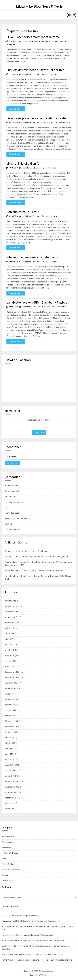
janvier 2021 (10, 601)
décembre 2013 (12, 699)
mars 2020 (10, 656)
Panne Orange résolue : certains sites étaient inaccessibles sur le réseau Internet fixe (37, 960)
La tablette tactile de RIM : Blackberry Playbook (38, 302)
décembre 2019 (12, 672)
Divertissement (12, 491)
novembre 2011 (12, 727)
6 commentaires (51, 216)
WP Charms (44, 975)
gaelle (25, 41)
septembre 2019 (12, 688)
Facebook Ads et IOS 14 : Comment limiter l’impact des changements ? (38, 557)
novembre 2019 (12, 677)
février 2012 (10, 710)
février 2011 (10, 770)
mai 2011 (9, 754)
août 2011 (9, 738)
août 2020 (9, 628)
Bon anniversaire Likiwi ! (23, 212)
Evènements (10, 497)
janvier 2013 (10, 705)
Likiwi (61, 41)
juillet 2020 (10, 634)
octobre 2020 (11, 617)
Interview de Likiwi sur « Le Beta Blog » (32, 257)
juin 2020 (9, 639)
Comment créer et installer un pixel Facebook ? (27, 551)
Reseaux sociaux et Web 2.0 (18, 518)
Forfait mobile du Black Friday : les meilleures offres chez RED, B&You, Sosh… (34, 940)
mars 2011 (10, 765)
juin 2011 (9, 749)
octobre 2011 (11, 732)
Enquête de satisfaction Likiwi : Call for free (35, 70)
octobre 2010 (11, 792)
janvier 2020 (10, 667)
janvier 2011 (10, 776)
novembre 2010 (12, 787)
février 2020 (10, 661)
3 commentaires (64, 123)
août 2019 (9, 694)
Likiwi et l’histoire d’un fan (24, 164)
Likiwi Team (27, 74)
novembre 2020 (12, 612)
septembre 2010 (12, 798)
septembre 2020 (12, 623)
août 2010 (9, 803)
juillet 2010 (10, 809)
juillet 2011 (10, 743)
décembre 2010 (12, 781)
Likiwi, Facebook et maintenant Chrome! (33, 37)
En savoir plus (16, 109)
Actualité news (37, 41)
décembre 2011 (12, 721)
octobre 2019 (11, 683)
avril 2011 (9, 760)
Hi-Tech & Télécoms (51, 41)
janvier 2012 (10, 716)
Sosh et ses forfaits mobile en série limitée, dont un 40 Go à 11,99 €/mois (32, 954)
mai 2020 (9, 645)
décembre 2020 (12, 606)
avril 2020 (9, 650)
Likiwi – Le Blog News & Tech (39, 6)
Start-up (8, 524)
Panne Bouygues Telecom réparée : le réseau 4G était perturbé (34, 571)
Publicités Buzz (12, 513)
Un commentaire (51, 74)
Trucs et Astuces (47, 123)
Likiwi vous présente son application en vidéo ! (37, 118)
